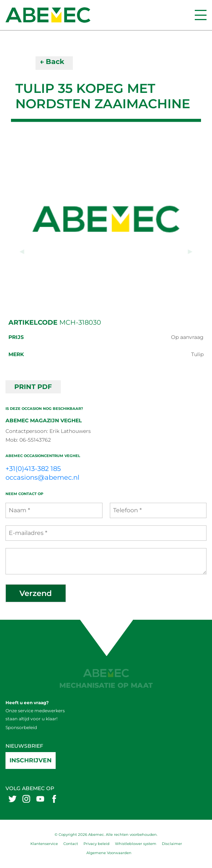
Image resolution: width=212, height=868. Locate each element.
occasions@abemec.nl (42, 478)
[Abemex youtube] (40, 799)
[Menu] (201, 15)
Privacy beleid (96, 844)
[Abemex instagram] (26, 799)
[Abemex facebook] (54, 799)
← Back (52, 62)
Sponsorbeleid (21, 727)
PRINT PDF (33, 387)
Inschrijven (31, 760)
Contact (71, 844)
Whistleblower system (136, 844)
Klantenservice (44, 844)
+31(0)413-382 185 (33, 469)
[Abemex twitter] (12, 799)
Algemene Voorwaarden (109, 853)
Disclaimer (172, 844)
